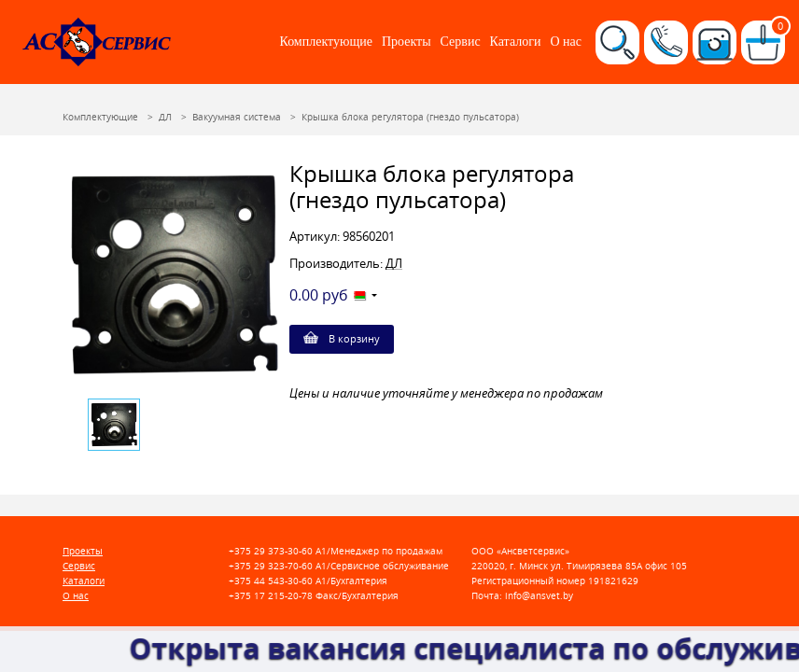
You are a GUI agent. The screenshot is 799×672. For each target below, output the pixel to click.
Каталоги (516, 42)
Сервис (461, 42)
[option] (173, 275)
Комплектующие (326, 42)
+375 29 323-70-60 (271, 566)
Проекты (407, 42)
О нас (566, 42)
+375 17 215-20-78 (271, 596)
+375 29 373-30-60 (271, 551)
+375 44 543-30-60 (271, 581)
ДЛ (394, 264)
